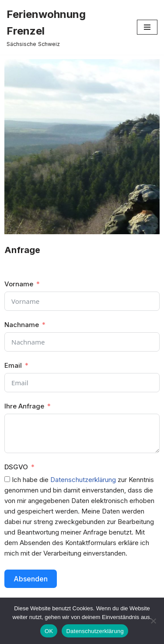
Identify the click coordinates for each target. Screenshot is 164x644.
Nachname (22, 325)
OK (49, 631)
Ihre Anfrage (24, 406)
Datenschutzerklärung (83, 480)
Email (13, 365)
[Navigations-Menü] (147, 27)
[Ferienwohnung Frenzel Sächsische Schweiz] (65, 27)
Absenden (31, 579)
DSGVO (16, 467)
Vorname (19, 284)
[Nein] (153, 621)
